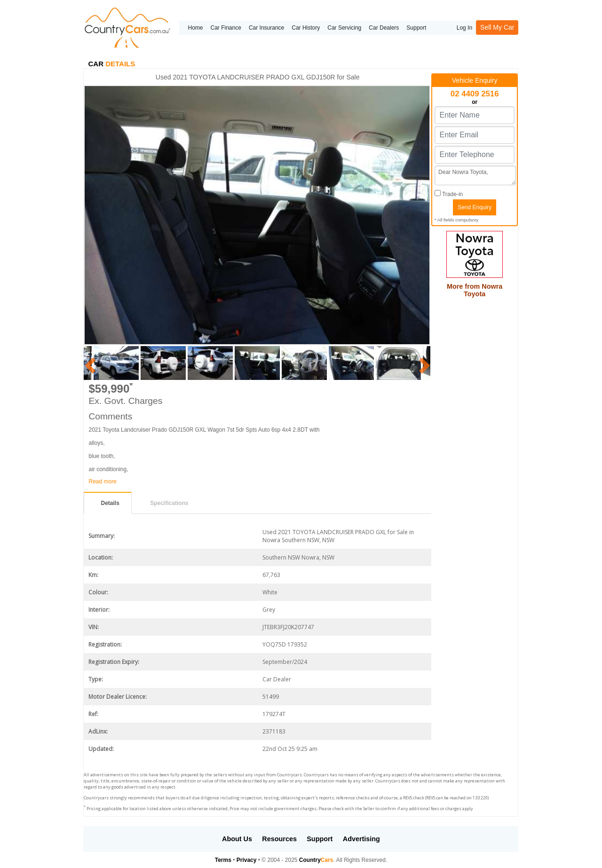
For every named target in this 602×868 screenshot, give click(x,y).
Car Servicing (344, 28)
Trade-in (449, 194)
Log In (464, 28)
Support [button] (320, 839)
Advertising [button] (361, 839)
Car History (306, 28)
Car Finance (226, 28)
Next (423, 363)
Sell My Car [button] (497, 27)
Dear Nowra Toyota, (475, 175)
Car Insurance (266, 28)
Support (416, 28)
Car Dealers (384, 28)
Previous (88, 363)
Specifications (169, 503)
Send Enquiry (475, 207)
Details (110, 503)
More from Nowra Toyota (475, 290)
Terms (223, 860)
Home (195, 28)
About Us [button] (237, 839)
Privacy (247, 860)
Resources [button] (279, 839)
